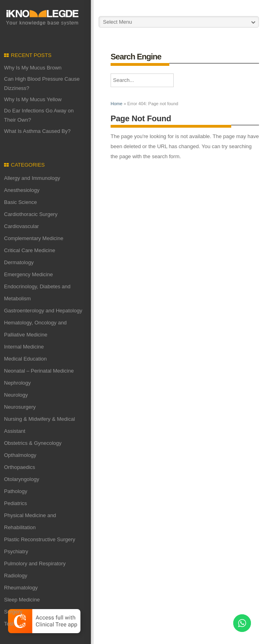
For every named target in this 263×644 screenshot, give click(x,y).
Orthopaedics (20, 467)
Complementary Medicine (34, 238)
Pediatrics (15, 503)
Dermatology (19, 262)
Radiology (16, 576)
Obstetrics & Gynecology (33, 443)
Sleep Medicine (22, 600)
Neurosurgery (20, 407)
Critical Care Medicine (30, 250)
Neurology (16, 395)
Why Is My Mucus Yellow (33, 99)
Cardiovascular (22, 226)
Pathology (16, 491)
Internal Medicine (24, 347)
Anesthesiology (22, 190)
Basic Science (21, 202)
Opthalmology (20, 455)
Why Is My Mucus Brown (33, 68)
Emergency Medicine (28, 274)
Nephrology (17, 383)
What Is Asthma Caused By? (37, 131)
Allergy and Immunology (32, 178)
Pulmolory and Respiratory (35, 563)
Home (116, 104)
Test (9, 624)
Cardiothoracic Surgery (31, 214)
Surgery (13, 612)
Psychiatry (16, 551)
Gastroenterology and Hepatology (43, 311)
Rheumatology (21, 588)
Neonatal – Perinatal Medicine (39, 371)
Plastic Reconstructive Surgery (40, 539)
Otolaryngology (22, 479)
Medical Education (25, 359)
